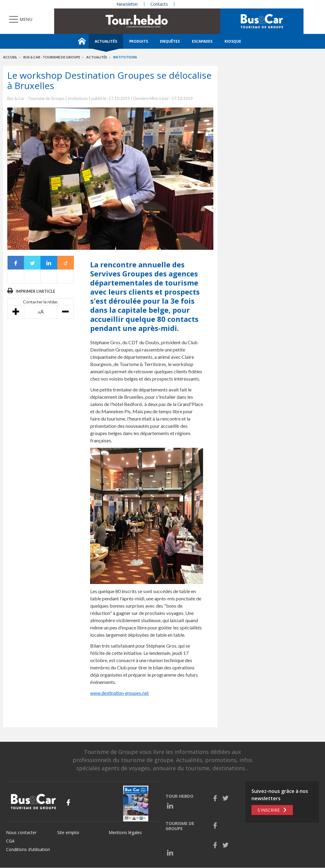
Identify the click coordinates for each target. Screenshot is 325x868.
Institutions (125, 57)
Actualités (106, 41)
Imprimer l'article (35, 291)
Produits (139, 41)
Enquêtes (170, 41)
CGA (10, 841)
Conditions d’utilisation (28, 849)
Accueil (10, 57)
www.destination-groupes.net (119, 693)
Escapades (202, 41)
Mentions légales (125, 832)
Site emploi (68, 832)
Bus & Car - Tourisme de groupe (52, 57)
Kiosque (233, 41)
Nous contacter (21, 832)
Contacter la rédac (41, 302)
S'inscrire (269, 810)
